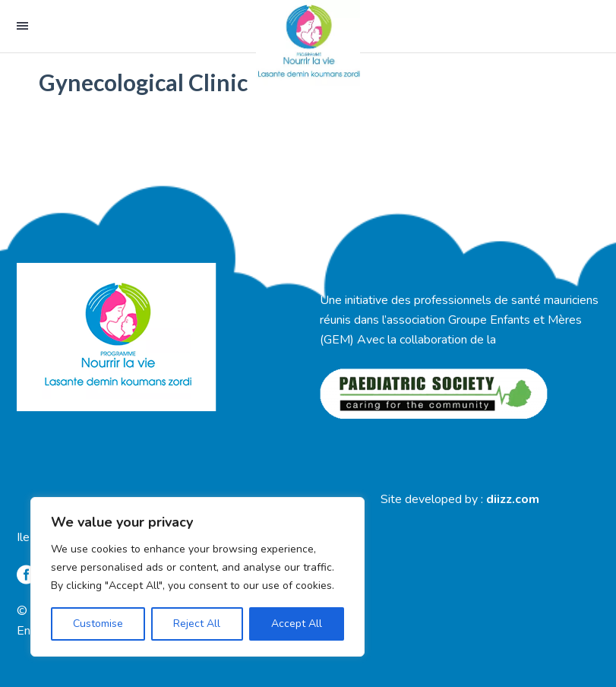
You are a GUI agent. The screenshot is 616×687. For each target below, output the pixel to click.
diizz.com (513, 499)
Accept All (297, 624)
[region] (197, 577)
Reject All (197, 624)
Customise (98, 624)
